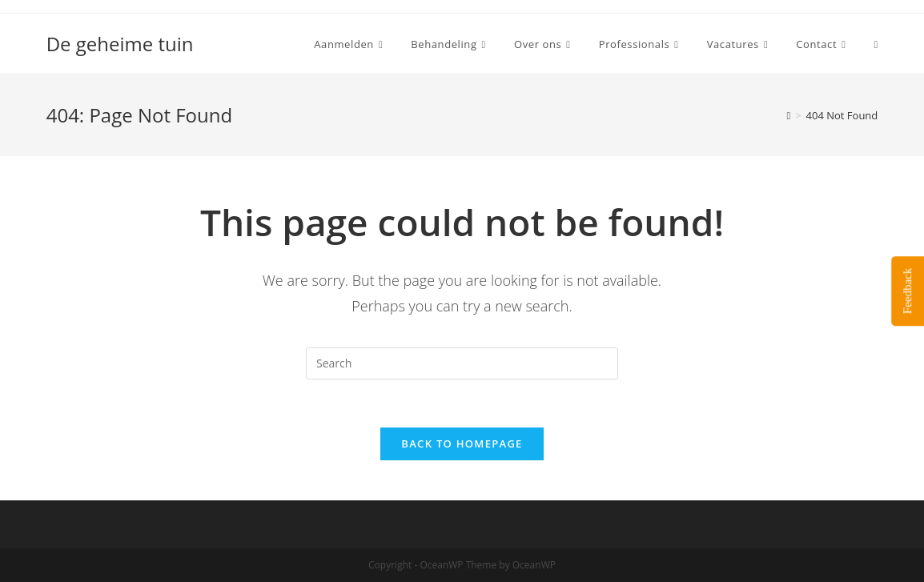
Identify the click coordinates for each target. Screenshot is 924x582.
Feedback (907, 291)
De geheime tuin (120, 44)
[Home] (788, 115)
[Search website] (876, 44)
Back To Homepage (462, 444)
